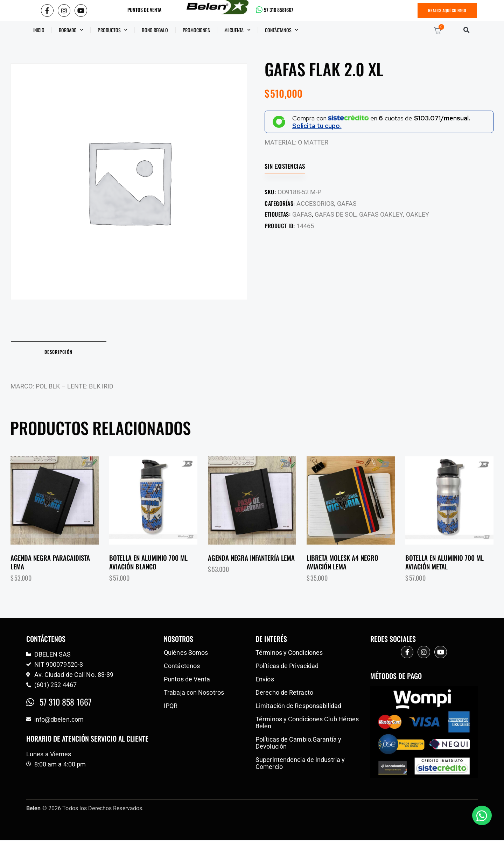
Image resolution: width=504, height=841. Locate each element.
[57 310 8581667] (259, 10)
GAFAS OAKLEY (381, 214)
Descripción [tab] (59, 352)
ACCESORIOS (315, 204)
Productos (113, 30)
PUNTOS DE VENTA (144, 10)
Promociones (196, 30)
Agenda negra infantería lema (251, 558)
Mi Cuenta (237, 30)
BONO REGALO (155, 30)
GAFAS (347, 204)
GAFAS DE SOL (335, 214)
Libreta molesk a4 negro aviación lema (342, 563)
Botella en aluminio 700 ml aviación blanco (148, 563)
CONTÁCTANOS (282, 30)
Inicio (39, 30)
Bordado (71, 30)
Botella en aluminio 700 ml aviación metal (444, 563)
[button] (466, 30)
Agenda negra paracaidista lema (50, 563)
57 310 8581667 (279, 10)
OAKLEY (418, 214)
